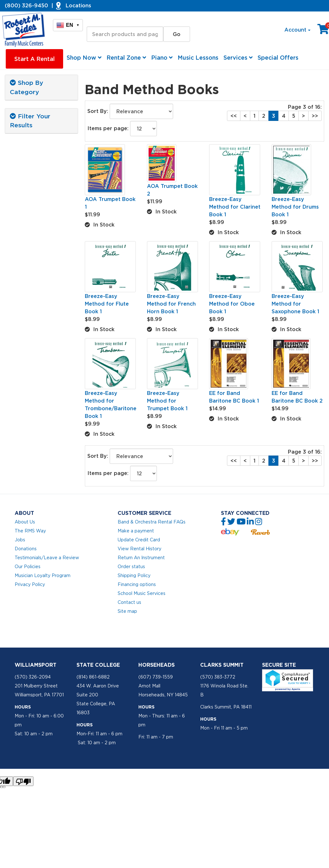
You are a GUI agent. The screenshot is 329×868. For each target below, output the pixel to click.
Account (297, 30)
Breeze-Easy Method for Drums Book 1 (295, 207)
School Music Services (142, 593)
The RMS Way (30, 531)
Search (96, 21)
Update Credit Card (139, 540)
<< (234, 116)
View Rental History (139, 549)
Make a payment (136, 531)
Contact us (129, 602)
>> (315, 116)
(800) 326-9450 (26, 5)
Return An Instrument (141, 558)
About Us (25, 522)
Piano (162, 58)
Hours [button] (23, 707)
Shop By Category (26, 87)
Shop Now (84, 58)
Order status (131, 567)
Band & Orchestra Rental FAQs (152, 522)
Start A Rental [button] (35, 59)
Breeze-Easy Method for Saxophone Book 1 (295, 304)
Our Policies (28, 567)
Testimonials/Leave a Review (47, 558)
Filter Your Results (30, 121)
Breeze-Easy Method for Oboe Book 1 (232, 304)
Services (238, 58)
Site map (127, 611)
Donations (26, 549)
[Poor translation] (23, 781)
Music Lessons (198, 58)
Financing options (137, 584)
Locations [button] (78, 5)
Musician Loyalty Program (43, 575)
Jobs (20, 540)
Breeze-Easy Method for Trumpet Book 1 (167, 401)
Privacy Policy (30, 584)
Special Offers (278, 58)
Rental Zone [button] (126, 58)
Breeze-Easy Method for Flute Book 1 (107, 304)
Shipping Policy (134, 575)
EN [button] (68, 25)
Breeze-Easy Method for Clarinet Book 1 (235, 207)
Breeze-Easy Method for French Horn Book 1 (171, 304)
